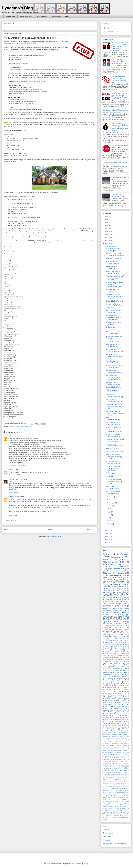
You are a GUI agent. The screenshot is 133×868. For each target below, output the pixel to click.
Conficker (125, 765)
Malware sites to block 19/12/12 (114, 323)
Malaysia (105, 787)
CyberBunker (123, 654)
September (111, 503)
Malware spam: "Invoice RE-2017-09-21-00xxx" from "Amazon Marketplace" (120, 46)
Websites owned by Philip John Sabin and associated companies (115, 111)
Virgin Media (110, 758)
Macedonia (105, 785)
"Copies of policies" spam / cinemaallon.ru (115, 440)
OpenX (104, 749)
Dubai (111, 708)
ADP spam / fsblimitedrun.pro (113, 487)
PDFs (117, 633)
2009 (107, 537)
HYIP (104, 778)
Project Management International (119, 719)
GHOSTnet (118, 639)
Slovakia (125, 754)
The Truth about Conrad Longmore (114, 844)
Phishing (105, 588)
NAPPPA (124, 641)
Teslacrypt (126, 622)
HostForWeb (109, 714)
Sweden (119, 624)
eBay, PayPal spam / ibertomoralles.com (114, 435)
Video (112, 725)
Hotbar (104, 780)
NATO (104, 790)
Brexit (126, 763)
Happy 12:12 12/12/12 (114, 387)
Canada (116, 585)
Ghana (111, 774)
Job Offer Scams (14, 427)
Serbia (125, 633)
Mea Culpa (105, 789)
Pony (128, 699)
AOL (116, 760)
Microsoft (106, 601)
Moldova (127, 609)
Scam (116, 601)
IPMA (117, 671)
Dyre (124, 585)
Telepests (113, 723)
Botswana (113, 733)
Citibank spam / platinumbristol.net (113, 383)
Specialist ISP (120, 648)
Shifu (104, 703)
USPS (115, 618)
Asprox (124, 587)
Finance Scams (117, 695)
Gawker (105, 774)
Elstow (107, 682)
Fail (118, 612)
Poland (108, 611)
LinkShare (105, 783)
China (127, 581)
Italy (125, 612)
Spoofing (125, 805)
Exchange (122, 738)
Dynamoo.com (42, 16)
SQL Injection (107, 579)
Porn (116, 652)
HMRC (127, 624)
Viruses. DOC (106, 812)
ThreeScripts (121, 592)
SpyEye (105, 807)
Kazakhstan (106, 674)
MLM (117, 716)
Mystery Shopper (120, 674)
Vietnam (115, 622)
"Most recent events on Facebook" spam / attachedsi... (114, 468)
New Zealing (106, 794)
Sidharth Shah (107, 689)
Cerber (120, 693)
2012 (107, 244)
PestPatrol (117, 686)
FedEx (107, 646)
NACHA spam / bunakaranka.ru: (113, 263)
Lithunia (127, 697)
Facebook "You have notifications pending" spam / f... (114, 457)
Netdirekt (125, 745)
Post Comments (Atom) (54, 537)
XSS (114, 814)
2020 (107, 220)
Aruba (110, 761)
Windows (108, 727)
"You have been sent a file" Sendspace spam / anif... (115, 406)
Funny (125, 772)
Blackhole (109, 624)
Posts (107, 28)
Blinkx (122, 731)
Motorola (113, 789)
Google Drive (106, 776)
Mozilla (120, 789)
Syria (118, 807)
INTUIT (127, 594)
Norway (122, 699)
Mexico (125, 684)
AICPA (104, 635)
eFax (104, 620)
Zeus (128, 704)
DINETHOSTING (112, 596)
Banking (109, 598)
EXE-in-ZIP (125, 562)
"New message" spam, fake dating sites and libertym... (114, 296)
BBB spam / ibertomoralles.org (113, 419)
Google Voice (116, 776)
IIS (127, 740)
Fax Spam (123, 600)
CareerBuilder (123, 733)
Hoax (112, 697)
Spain (124, 607)
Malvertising (125, 616)
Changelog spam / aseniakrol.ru (113, 391)
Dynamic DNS (107, 671)
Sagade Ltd (119, 665)
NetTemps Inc (107, 686)
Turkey (119, 581)
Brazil (111, 612)
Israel (125, 646)
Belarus (105, 763)
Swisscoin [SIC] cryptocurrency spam (119, 195)
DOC (116, 560)
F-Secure (113, 710)
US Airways (122, 642)
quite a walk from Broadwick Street (38, 233)
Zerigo (104, 659)
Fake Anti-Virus (113, 663)
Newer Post (8, 530)
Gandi (128, 627)
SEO (107, 721)
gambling (125, 816)
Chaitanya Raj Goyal (15, 479)
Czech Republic (107, 633)
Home (50, 530)
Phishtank (116, 718)
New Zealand (114, 747)
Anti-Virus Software (115, 659)
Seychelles (124, 701)
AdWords (107, 731)
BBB (114, 588)
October (110, 500)
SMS (116, 616)
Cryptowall (108, 652)
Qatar (122, 796)
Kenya (128, 663)
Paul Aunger (115, 796)
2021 (107, 217)
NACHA (123, 588)
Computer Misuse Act (114, 765)
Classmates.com (115, 734)
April (108, 518)
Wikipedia (119, 758)
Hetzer (117, 778)
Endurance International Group (116, 604)
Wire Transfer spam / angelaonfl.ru (113, 312)
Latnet (121, 781)
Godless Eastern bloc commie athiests (114, 272)
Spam (30, 427)
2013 (107, 241)
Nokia (115, 699)
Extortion (112, 770)
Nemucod (120, 790)
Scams (111, 562)
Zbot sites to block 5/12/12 (115, 452)
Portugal (107, 701)
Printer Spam (107, 590)
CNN (128, 650)
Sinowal (118, 754)
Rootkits (120, 798)
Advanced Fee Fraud (123, 626)
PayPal (105, 622)
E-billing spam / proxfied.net (112, 267)
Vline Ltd (125, 812)
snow (116, 729)
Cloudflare (105, 736)
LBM (110, 781)
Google (124, 618)
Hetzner (123, 577)
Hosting (111, 684)
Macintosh (115, 785)
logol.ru (105, 691)
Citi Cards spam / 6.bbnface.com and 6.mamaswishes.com (114, 377)
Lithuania (116, 609)
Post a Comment (12, 520)
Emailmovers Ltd (122, 708)
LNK (115, 781)
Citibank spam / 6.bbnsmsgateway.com (115, 350)
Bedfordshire (124, 761)
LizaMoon (108, 699)
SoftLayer (121, 803)
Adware (108, 639)
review (104, 819)
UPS (107, 618)
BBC (112, 691)
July (108, 509)
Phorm (104, 751)
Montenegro (109, 665)
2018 (107, 226)
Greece (127, 639)
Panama (125, 749)
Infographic (118, 780)
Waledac (127, 725)
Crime (122, 680)
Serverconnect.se (107, 801)
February (110, 524)
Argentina (127, 659)
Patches (112, 656)
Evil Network (108, 571)
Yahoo (104, 729)
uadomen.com (108, 760)
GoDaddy (106, 585)
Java (126, 714)
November (110, 497)
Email (113, 769)
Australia (108, 627)
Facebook (116, 594)
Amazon (127, 596)
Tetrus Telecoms (122, 703)
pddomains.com (123, 817)
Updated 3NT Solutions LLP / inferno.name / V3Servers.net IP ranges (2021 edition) (120, 96)
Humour (118, 714)
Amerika (126, 564)
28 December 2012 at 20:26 (17, 465)
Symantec (112, 807)
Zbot (115, 631)
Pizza (125, 718)
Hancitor (110, 778)
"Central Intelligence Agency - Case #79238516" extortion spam (119, 79)
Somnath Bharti (108, 642)
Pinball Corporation (114, 751)
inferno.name (107, 644)
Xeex (125, 689)
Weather (121, 704)
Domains (105, 594)
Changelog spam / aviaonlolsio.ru (113, 346)
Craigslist (114, 736)
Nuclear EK (124, 747)
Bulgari (104, 765)
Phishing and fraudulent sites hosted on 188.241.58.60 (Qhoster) (120, 147)
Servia (117, 801)
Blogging (124, 706)
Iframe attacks (107, 742)
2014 (107, 238)
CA (115, 644)
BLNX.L (116, 706)
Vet (103, 758)
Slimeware (113, 803)
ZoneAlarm (116, 816)
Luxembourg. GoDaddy (119, 783)
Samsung (119, 752)
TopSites (111, 808)
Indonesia (119, 697)
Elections (107, 769)
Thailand (105, 607)
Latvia (109, 583)
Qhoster (105, 752)
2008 (107, 540)
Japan (104, 656)
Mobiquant (124, 743)
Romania (114, 587)
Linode (114, 577)
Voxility (119, 725)
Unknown (12, 436)
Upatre (105, 587)
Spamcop (111, 703)
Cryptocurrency (116, 767)
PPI (125, 635)
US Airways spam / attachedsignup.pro (114, 462)
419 (123, 650)
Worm (109, 814)
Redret (123, 605)
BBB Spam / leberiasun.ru (115, 449)
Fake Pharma (110, 600)
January (110, 527)
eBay (110, 729)
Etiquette (105, 770)
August (109, 506)
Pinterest (125, 751)
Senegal (115, 701)
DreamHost (113, 738)
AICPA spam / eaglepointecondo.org (115, 396)
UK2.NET (114, 667)
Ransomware (119, 569)
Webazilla (119, 678)
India (118, 590)
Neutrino (105, 747)
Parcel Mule (106, 796)
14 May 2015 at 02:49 (15, 492)
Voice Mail (111, 678)
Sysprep (124, 807)
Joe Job (112, 620)
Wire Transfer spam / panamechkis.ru (113, 492)
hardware (105, 817)
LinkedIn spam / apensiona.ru (112, 328)
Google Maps (117, 682)
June (108, 512)
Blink (121, 763)
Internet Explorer (121, 742)
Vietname (118, 810)
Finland (105, 712)
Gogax (117, 774)
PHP (111, 749)
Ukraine (111, 566)
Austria (127, 678)
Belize (111, 763)
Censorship (106, 734)
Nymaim (124, 716)
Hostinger (121, 740)
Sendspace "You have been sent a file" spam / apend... (115, 306)
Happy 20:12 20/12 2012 (115, 301)
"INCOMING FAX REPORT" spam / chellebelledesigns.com (120, 62)
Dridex (127, 560)
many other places (57, 160)
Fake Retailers (123, 710)
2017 (107, 229)
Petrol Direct (107, 837)
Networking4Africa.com (121, 792)
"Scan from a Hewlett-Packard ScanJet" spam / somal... (115, 482)
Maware (125, 787)
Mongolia (109, 592)
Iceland (111, 780)
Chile (125, 669)
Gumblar (125, 776)
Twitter (118, 689)
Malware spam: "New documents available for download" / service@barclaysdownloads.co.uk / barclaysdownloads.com (116, 128)
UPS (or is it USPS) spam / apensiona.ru (115, 333)
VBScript (113, 704)
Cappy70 (11, 469)
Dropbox (125, 661)
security (115, 650)
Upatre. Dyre (108, 810)
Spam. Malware (114, 805)
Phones (117, 629)
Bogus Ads (108, 680)
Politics (120, 656)
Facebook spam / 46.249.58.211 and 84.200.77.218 (114, 317)
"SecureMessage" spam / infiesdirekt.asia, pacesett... (115, 278)
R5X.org (115, 637)
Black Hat (108, 661)
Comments (108, 31)
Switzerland (123, 658)
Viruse (125, 810)
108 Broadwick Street (26, 229)
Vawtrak (105, 725)
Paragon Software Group (120, 794)
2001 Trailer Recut (113, 342)
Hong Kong (124, 778)
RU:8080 (112, 564)
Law (126, 781)
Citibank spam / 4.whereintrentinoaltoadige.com (115, 356)
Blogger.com (10, 16)
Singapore (106, 648)
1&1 (124, 601)
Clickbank (125, 734)
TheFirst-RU (107, 614)
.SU (104, 612)
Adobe (124, 667)
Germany (126, 571)
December (110, 246)
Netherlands (121, 583)
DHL (128, 680)
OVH (122, 566)
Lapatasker (122, 579)
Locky (105, 569)
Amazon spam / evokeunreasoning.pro (115, 445)
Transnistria (106, 650)
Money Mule (24, 427)
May (108, 515)
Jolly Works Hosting (112, 641)
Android (107, 654)
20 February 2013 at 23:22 (17, 475)
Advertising (106, 669)
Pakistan (105, 637)
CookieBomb (106, 767)
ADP (118, 598)
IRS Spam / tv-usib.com (114, 258)
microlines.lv (113, 817)
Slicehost (109, 626)
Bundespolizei (110, 693)
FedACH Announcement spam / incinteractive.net (115, 255)
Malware (116, 557)
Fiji (122, 663)
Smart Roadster (117, 721)
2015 (107, 235)
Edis (128, 767)
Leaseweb (123, 620)
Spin (104, 756)
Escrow (126, 769)
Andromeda (122, 760)
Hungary (108, 629)
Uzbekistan (123, 723)
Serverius (127, 629)
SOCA (104, 799)
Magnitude (124, 785)
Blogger (118, 691)
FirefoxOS (108, 772)
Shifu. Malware (125, 801)
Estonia (121, 644)
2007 (107, 543)
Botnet (104, 708)
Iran (118, 684)
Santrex (124, 799)
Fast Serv (119, 770)
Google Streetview (124, 712)
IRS (115, 607)
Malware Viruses (115, 787)
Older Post (91, 530)
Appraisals (116, 669)
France (105, 577)
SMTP (126, 798)
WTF (104, 814)
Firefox (112, 712)
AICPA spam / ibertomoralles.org (113, 424)
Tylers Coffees (126, 808)
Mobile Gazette (108, 833)
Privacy (125, 688)
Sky (120, 676)
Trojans (105, 609)
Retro (112, 752)
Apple (114, 654)
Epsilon (119, 769)
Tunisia (117, 808)
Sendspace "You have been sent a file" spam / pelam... (115, 413)
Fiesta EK (127, 770)
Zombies (107, 816)
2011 (107, 531)
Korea (104, 603)
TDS (108, 756)
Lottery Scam (107, 716)
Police (104, 719)
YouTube (120, 814)
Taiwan (108, 631)
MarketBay (105, 743)
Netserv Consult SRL (109, 676)
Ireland (125, 672)
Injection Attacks (108, 581)
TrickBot (105, 704)
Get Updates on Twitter (60, 16)
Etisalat (105, 710)
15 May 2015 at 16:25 (15, 516)
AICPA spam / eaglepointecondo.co (114, 401)
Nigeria (114, 603)
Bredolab (127, 691)
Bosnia (116, 680)
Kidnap (104, 781)
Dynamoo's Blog (17, 8)
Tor (127, 756)
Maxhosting (115, 743)
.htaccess (108, 706)
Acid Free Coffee (125, 729)
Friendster (117, 772)
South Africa (125, 637)
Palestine (117, 749)
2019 (107, 223)
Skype (106, 803)
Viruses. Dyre (116, 812)
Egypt (104, 663)
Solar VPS (113, 658)
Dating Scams (118, 627)
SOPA (114, 799)
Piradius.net (109, 688)
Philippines (126, 686)
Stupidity (123, 575)
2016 (107, 232)
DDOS (122, 736)
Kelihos (125, 780)
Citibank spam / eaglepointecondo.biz (114, 372)
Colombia (116, 661)
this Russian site (52, 499)
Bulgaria (127, 598)
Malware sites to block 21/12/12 (114, 290)
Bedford (116, 761)
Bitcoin (115, 731)
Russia (105, 560)
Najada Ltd (111, 790)
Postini (117, 688)
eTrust (128, 652)
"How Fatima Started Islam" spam (113, 250)
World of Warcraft (121, 727)
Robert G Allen (111, 798)
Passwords (106, 718)
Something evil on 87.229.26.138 (112, 362)
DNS (124, 767)
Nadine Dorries (114, 745)
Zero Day (127, 814)
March (109, 521)
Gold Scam (124, 774)
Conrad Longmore (15, 497)
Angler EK (123, 631)
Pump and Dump (120, 611)
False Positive (115, 635)
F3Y (128, 644)
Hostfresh (113, 740)
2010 (107, 534)
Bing (116, 763)
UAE (121, 652)
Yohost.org (127, 758)
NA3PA (104, 745)
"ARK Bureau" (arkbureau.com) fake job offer (114, 475)
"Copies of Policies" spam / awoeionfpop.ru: (115, 367)
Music (126, 789)
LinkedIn (127, 590)
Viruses (125, 554)
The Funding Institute (118, 756)
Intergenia (116, 646)
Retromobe (106, 829)
